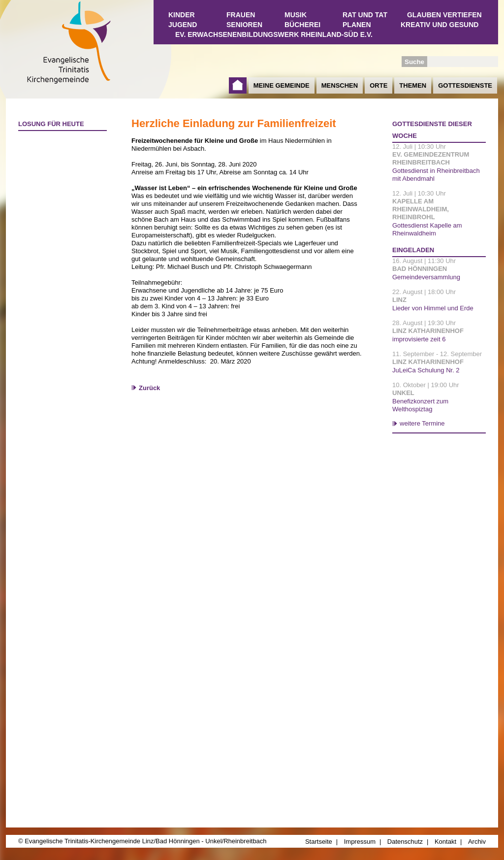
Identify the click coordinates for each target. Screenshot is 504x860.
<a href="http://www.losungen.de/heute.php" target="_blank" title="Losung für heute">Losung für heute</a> (58, 193)
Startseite (238, 85)
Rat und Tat (365, 15)
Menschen (340, 85)
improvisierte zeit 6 (419, 339)
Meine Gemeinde (282, 85)
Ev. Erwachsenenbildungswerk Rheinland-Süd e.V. (274, 34)
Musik (296, 15)
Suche (414, 62)
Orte (378, 85)
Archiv (477, 842)
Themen (413, 85)
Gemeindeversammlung (426, 277)
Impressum (360, 842)
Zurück (149, 388)
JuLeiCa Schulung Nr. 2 (426, 370)
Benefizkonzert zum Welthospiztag (420, 405)
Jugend (183, 25)
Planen (357, 25)
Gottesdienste (465, 85)
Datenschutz (405, 842)
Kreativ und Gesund (440, 25)
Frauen (241, 15)
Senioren (244, 25)
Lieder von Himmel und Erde (433, 308)
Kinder (182, 15)
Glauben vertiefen (444, 15)
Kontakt (445, 842)
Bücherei (302, 25)
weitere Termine (422, 423)
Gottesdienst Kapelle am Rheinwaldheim (427, 229)
